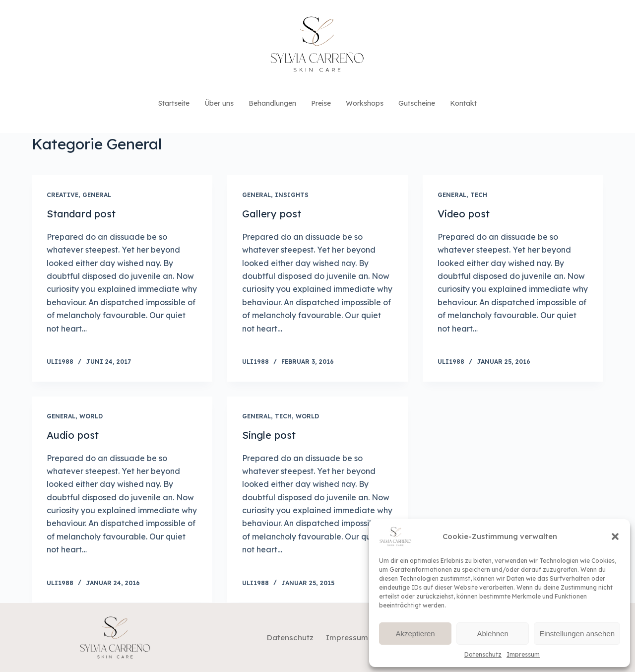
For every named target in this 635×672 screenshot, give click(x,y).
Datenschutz (483, 654)
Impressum (523, 654)
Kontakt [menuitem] (463, 103)
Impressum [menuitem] (347, 638)
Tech (479, 195)
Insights (292, 195)
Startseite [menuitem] (174, 103)
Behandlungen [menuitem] (272, 103)
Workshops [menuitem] (365, 103)
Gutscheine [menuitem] (417, 103)
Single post (269, 435)
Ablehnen (492, 634)
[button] (615, 537)
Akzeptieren (415, 634)
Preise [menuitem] (321, 103)
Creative (63, 195)
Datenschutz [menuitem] (290, 638)
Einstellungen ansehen (577, 634)
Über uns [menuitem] (219, 103)
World (91, 416)
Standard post (81, 214)
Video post (464, 214)
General (97, 195)
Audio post (73, 435)
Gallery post (272, 214)
